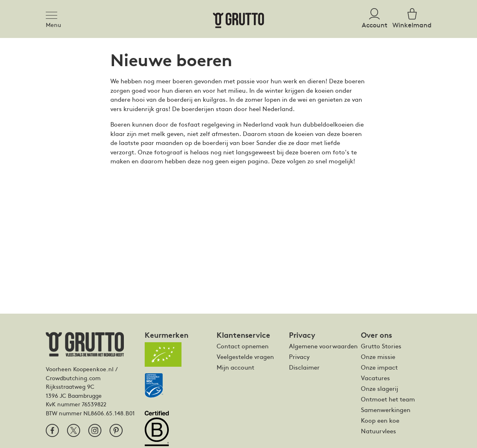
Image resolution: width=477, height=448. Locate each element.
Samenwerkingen (386, 410)
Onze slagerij (380, 388)
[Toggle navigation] (54, 14)
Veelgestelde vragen (245, 357)
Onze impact (379, 367)
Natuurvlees (378, 431)
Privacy (299, 357)
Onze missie (378, 357)
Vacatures (375, 378)
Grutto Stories (381, 346)
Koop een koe (380, 420)
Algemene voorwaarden (323, 346)
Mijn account (235, 367)
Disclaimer (304, 367)
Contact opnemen (243, 346)
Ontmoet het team (388, 399)
